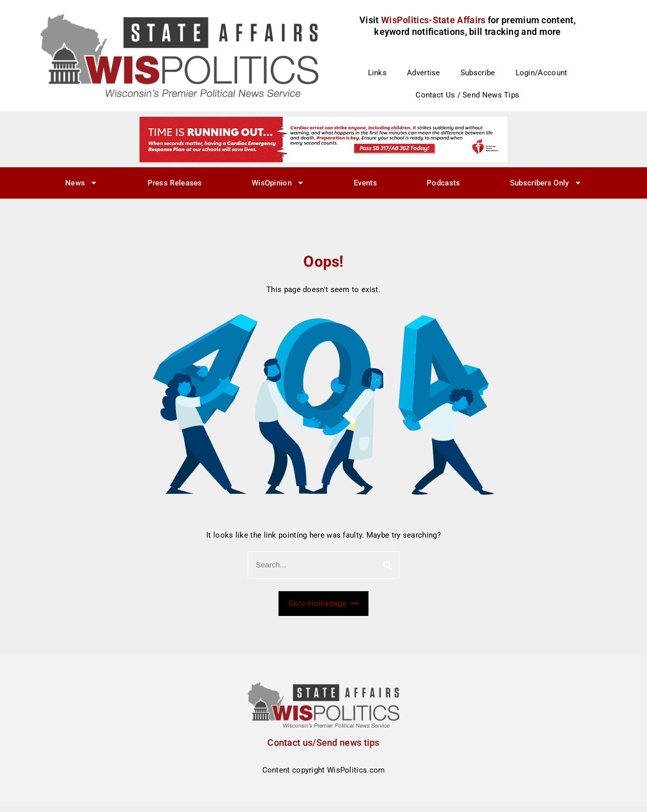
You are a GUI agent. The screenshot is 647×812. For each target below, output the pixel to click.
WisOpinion (278, 183)
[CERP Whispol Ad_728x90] (323, 139)
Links (378, 73)
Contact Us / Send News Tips (467, 95)
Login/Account (542, 73)
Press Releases (175, 183)
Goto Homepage (323, 603)
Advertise (424, 73)
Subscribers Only (546, 183)
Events (365, 183)
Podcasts (443, 183)
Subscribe (478, 73)
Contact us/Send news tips (323, 743)
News (81, 183)
